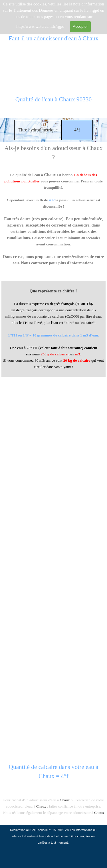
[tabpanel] (53, 103)
